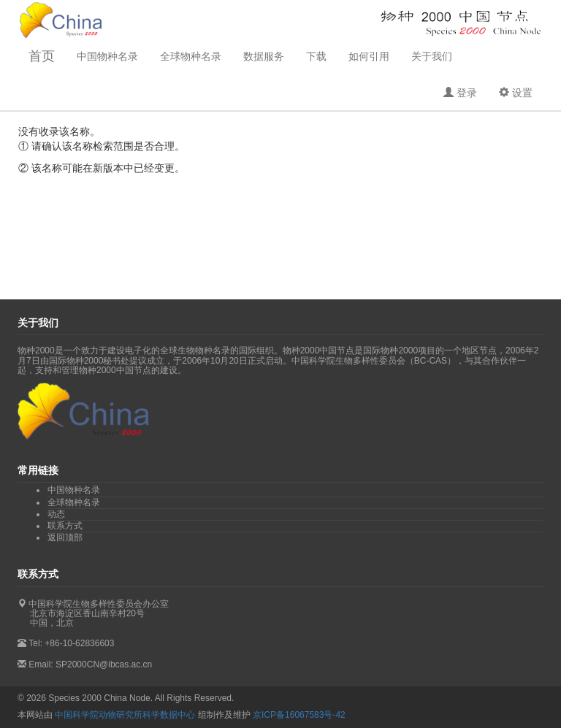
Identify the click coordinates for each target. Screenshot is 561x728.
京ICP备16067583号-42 (299, 715)
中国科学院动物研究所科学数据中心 (125, 715)
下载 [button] (316, 56)
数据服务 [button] (264, 56)
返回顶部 (65, 537)
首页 (42, 56)
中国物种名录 (74, 490)
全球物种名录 (191, 56)
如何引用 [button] (369, 56)
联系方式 (65, 526)
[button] (460, 93)
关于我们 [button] (432, 56)
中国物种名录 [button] (107, 56)
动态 (56, 514)
